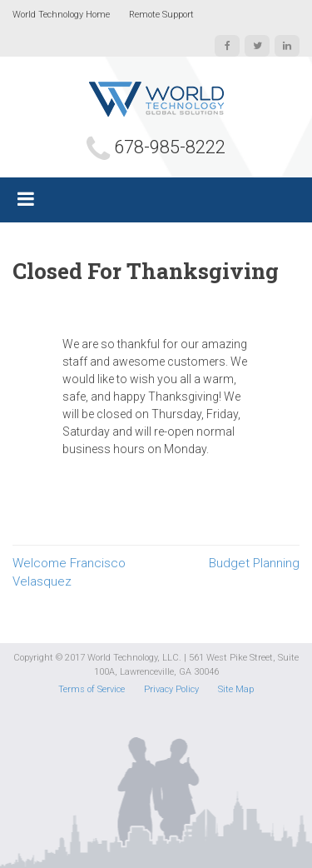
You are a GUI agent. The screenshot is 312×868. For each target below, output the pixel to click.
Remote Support (161, 15)
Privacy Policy (171, 689)
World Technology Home (61, 15)
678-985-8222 (170, 147)
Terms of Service (92, 689)
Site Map (236, 689)
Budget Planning (254, 563)
